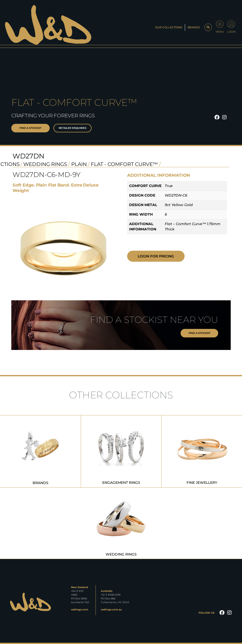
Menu (220, 32)
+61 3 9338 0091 (111, 595)
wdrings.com (79, 610)
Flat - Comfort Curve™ (124, 164)
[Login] (231, 24)
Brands (194, 27)
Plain (79, 164)
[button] (208, 27)
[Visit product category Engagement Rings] (121, 451)
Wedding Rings (45, 164)
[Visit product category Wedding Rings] (121, 523)
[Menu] (220, 24)
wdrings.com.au (111, 610)
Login (231, 32)
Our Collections (169, 27)
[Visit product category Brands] (41, 451)
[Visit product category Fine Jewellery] (202, 451)
